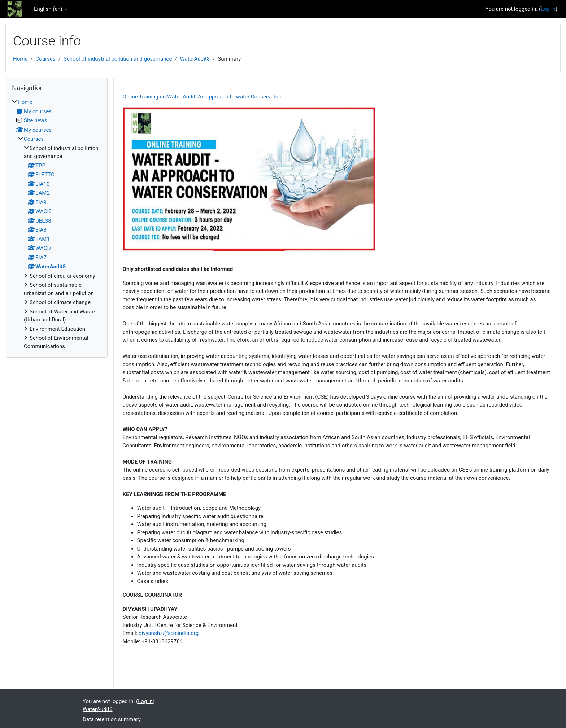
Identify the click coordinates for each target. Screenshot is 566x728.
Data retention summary (112, 719)
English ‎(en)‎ (48, 9)
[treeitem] (57, 224)
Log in (548, 9)
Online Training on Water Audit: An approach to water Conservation (203, 97)
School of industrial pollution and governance (118, 59)
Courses (46, 59)
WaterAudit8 (195, 59)
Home (20, 59)
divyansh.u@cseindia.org (169, 633)
